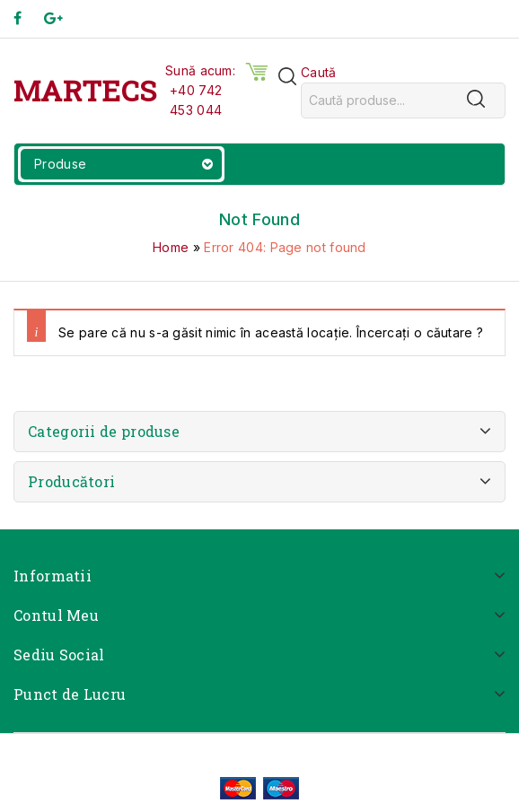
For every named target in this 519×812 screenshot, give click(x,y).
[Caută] (476, 99)
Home (171, 247)
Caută (319, 72)
